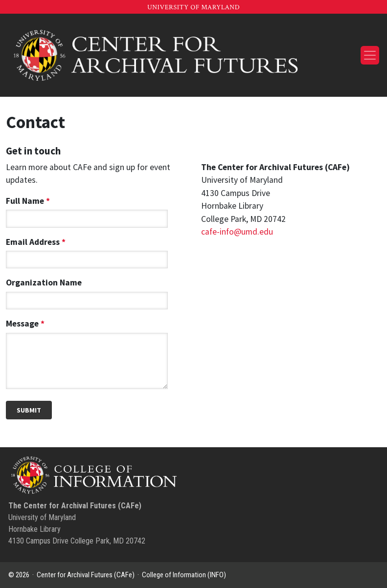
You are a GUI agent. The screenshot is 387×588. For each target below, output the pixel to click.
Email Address (87, 251)
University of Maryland (193, 7)
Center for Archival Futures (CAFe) (86, 575)
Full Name (87, 210)
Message (87, 355)
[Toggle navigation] (370, 55)
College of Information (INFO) (184, 575)
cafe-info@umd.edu (237, 232)
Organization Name (87, 291)
